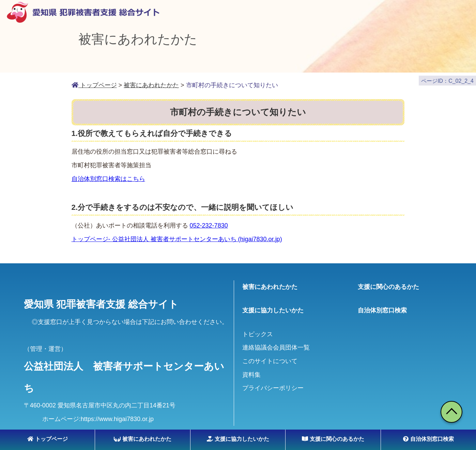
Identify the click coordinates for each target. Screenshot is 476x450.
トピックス (258, 331)
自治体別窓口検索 (428, 439)
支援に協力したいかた (238, 439)
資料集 (251, 371)
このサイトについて (270, 358)
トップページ (48, 439)
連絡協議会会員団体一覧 (276, 344)
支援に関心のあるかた (333, 439)
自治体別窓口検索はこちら (108, 175)
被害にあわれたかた (143, 439)
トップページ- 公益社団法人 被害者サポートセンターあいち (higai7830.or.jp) (177, 236)
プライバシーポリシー (273, 385)
